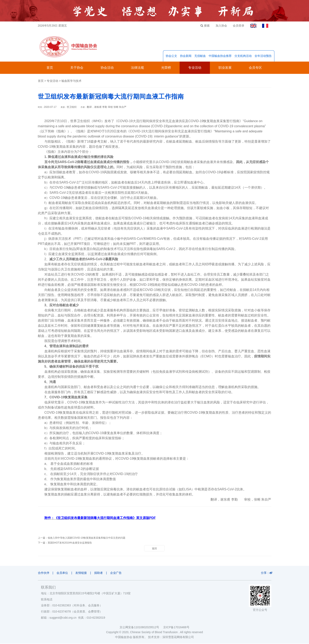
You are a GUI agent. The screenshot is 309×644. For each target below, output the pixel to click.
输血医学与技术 (71, 81)
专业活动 (195, 68)
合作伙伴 (44, 573)
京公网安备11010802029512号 (141, 628)
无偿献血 (200, 56)
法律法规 (137, 68)
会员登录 (238, 26)
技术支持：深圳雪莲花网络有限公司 (171, 637)
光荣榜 (166, 68)
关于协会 (77, 68)
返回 (154, 549)
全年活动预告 (263, 56)
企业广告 (117, 573)
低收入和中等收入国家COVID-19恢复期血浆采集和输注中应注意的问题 (87, 538)
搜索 (204, 26)
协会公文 (171, 56)
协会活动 (107, 68)
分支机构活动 (243, 56)
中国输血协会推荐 (220, 56)
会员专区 (255, 68)
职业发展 (225, 68)
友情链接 (82, 573)
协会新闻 (186, 56)
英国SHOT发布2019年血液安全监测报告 (70, 543)
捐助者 (100, 573)
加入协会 (220, 26)
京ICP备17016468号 (176, 628)
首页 (50, 68)
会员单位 (63, 573)
